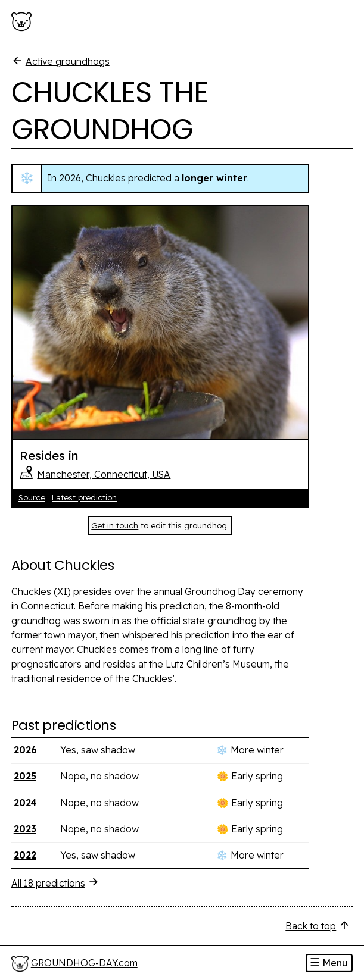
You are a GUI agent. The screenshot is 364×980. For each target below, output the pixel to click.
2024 (25, 803)
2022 (25, 855)
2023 (25, 829)
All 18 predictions (55, 882)
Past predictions (63, 725)
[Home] (74, 964)
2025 (25, 776)
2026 (25, 750)
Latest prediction (84, 497)
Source (32, 497)
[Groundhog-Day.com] (24, 22)
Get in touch (115, 525)
